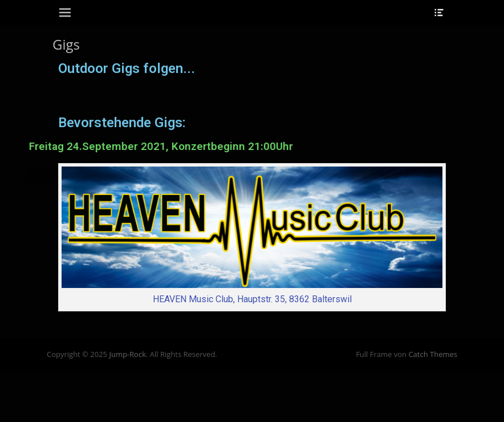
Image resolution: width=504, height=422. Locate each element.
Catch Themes (433, 354)
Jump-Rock (127, 354)
